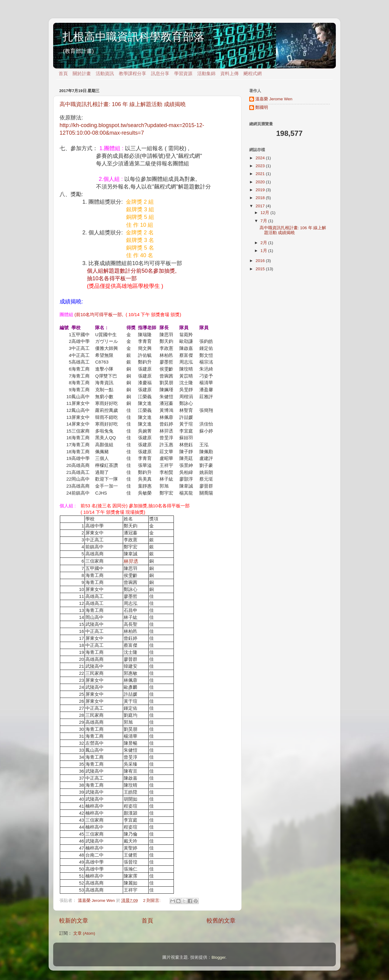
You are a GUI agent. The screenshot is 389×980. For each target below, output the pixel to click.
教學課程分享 (133, 74)
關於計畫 (82, 74)
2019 (261, 190)
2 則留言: (152, 901)
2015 (261, 269)
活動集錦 (206, 74)
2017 (261, 206)
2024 (261, 158)
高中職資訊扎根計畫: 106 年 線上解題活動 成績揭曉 (123, 104)
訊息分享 (160, 74)
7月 (264, 221)
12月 (265, 213)
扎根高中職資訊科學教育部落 (133, 37)
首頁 (63, 74)
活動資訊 (105, 74)
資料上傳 (229, 74)
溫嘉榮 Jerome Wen (274, 99)
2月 (264, 243)
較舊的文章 (221, 921)
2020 (261, 182)
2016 (261, 261)
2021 (261, 174)
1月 (264, 251)
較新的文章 (74, 921)
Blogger (219, 957)
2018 (261, 198)
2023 (261, 166)
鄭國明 (262, 107)
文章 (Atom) (84, 933)
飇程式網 (253, 74)
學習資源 (183, 74)
